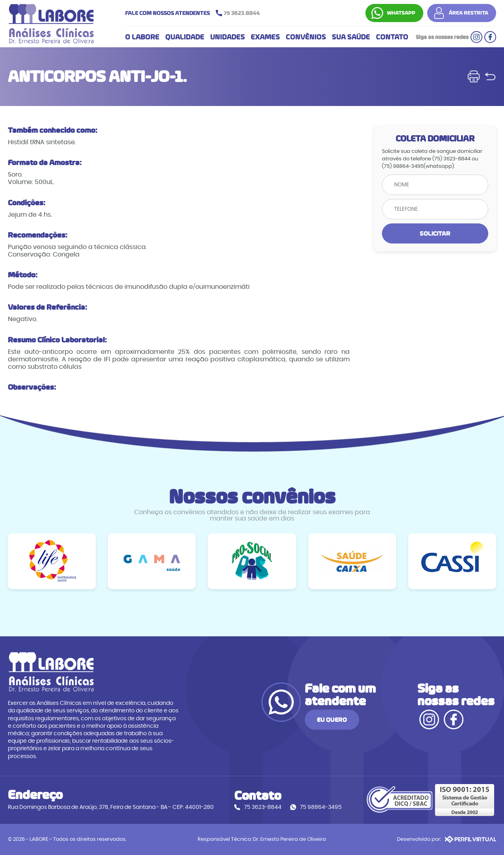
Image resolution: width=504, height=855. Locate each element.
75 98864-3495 (321, 807)
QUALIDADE (185, 37)
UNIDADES (228, 37)
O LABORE (142, 37)
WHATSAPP (401, 13)
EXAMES (265, 37)
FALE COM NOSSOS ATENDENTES (195, 13)
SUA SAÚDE (351, 37)
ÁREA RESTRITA (469, 13)
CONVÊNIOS (306, 37)
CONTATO (392, 37)
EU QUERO (332, 720)
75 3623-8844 (263, 807)
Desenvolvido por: (447, 839)
